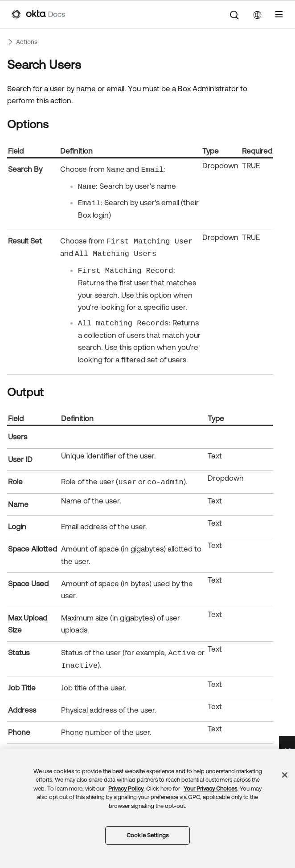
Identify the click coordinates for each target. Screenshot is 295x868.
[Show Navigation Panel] (279, 14)
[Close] (285, 775)
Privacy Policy (126, 789)
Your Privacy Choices (210, 789)
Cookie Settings (147, 835)
